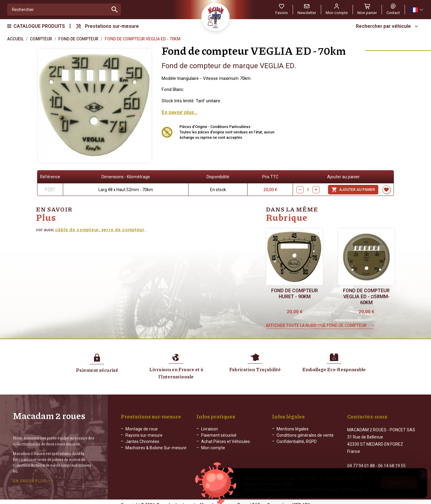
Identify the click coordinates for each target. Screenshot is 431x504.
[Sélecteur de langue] (417, 10)
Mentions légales (293, 429)
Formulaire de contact (368, 473)
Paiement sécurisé (219, 435)
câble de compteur (76, 230)
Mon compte (213, 448)
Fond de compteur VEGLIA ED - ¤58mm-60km (366, 297)
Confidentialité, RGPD (297, 441)
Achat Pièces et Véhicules (226, 441)
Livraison (210, 429)
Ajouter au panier (353, 190)
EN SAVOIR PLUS (29, 478)
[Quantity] (308, 190)
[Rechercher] (58, 10)
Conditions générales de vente (305, 435)
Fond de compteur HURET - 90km (295, 294)
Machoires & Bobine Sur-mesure (156, 448)
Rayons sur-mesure (144, 435)
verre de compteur (122, 230)
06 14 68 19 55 (392, 460)
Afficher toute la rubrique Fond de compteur (316, 325)
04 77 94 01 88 (361, 460)
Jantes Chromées (142, 441)
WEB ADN (301, 500)
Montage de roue (142, 429)
